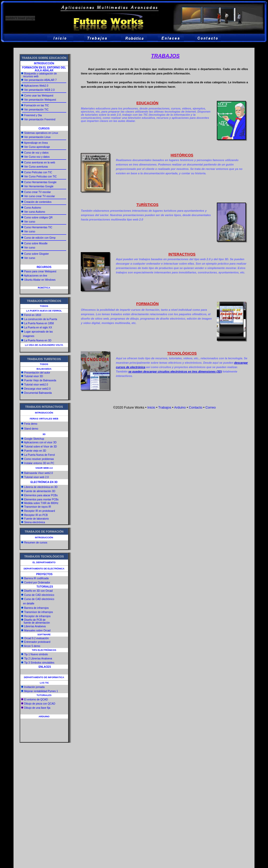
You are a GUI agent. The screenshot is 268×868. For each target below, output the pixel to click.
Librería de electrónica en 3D (41, 487)
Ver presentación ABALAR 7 (40, 80)
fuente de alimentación (37, 623)
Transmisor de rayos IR (37, 507)
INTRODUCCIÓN (44, 63)
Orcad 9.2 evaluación (36, 638)
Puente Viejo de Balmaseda (40, 380)
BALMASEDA (44, 369)
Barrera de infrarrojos (36, 608)
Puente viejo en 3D (35, 451)
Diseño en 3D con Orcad (38, 591)
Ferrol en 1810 (33, 315)
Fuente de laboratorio (36, 519)
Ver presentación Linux (37, 137)
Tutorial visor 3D (33, 376)
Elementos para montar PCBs (41, 500)
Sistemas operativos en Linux (41, 133)
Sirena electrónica (34, 522)
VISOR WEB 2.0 (44, 468)
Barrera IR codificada (36, 578)
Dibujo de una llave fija (37, 708)
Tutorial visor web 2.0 (36, 477)
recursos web (30, 76)
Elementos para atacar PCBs (41, 495)
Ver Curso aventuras (36, 167)
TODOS (44, 306)
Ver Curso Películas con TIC (40, 177)
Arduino (180, 407)
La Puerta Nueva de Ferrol (39, 455)
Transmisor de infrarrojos (39, 612)
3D (44, 434)
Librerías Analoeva (35, 626)
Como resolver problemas (39, 459)
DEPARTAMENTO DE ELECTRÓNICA (44, 569)
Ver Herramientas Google (39, 186)
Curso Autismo (33, 208)
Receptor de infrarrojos (37, 616)
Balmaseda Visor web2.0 (38, 473)
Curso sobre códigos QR (38, 218)
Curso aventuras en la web (40, 163)
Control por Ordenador (37, 583)
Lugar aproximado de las (38, 332)
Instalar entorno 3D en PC (39, 463)
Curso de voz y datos (36, 153)
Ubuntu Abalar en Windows (40, 280)
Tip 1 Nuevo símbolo (36, 654)
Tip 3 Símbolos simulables (39, 663)
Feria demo (31, 424)
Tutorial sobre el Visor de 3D (41, 447)
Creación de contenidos (38, 202)
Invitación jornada (34, 687)
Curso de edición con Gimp (40, 238)
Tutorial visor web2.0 (36, 385)
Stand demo (31, 429)
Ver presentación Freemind (40, 119)
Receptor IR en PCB (35, 515)
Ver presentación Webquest (40, 100)
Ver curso (30, 222)
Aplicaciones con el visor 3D (40, 442)
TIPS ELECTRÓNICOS (44, 650)
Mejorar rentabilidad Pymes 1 (41, 691)
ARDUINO (44, 717)
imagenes (29, 336)
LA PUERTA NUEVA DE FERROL (44, 311)
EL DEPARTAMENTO (44, 562)
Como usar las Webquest (39, 96)
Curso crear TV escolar (38, 192)
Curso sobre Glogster (36, 254)
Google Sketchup (34, 439)
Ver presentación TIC (36, 110)
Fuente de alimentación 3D (40, 491)
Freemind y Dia (33, 115)
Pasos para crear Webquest (40, 271)
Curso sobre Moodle (36, 243)
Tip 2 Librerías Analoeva (38, 659)
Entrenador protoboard (37, 642)
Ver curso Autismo (35, 212)
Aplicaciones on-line (36, 276)
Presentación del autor (37, 373)
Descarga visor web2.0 (37, 389)
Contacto (196, 407)
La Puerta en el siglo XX (38, 328)
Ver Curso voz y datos (37, 157)
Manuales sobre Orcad (37, 631)
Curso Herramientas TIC (38, 227)
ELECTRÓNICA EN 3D (44, 482)
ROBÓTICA (44, 288)
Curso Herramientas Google (40, 182)
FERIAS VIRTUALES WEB (44, 419)
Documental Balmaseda (38, 393)
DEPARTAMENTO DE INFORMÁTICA (44, 677)
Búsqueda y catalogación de (41, 74)
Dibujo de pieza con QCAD (40, 704)
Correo (210, 407)
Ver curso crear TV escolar (39, 196)
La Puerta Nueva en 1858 (39, 323)
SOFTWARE (44, 635)
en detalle (29, 604)
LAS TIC (44, 683)
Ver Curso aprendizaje (37, 147)
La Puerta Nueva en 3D (38, 340)
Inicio (151, 407)
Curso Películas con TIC (38, 172)
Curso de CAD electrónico (39, 595)
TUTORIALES (44, 695)
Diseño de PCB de (35, 620)
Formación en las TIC (36, 105)
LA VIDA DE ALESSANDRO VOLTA (44, 345)
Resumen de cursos (36, 543)
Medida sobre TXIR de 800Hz (41, 503)
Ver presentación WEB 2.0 (39, 90)
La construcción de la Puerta (41, 319)
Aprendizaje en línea (36, 143)
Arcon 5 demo (32, 646)
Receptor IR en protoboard (39, 511)
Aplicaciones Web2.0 (36, 86)
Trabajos (165, 407)
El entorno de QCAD (36, 700)
